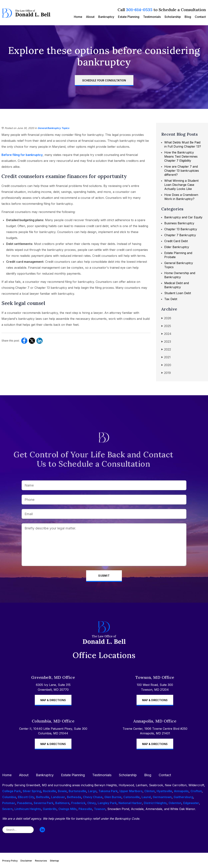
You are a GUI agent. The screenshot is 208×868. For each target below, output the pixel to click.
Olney (92, 803)
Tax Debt (171, 299)
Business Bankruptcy (179, 223)
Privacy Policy (10, 861)
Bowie (62, 791)
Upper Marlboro (131, 791)
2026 (166, 318)
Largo (92, 791)
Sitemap (54, 861)
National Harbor (130, 803)
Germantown (162, 797)
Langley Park (107, 803)
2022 (166, 349)
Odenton (175, 803)
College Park (12, 791)
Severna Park (44, 803)
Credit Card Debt (176, 241)
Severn (7, 809)
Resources (41, 861)
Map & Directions (53, 700)
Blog (188, 17)
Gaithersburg (183, 797)
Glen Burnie (113, 797)
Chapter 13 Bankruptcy (181, 229)
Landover (58, 797)
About (90, 17)
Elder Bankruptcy (177, 247)
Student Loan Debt (178, 293)
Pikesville (85, 809)
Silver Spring (32, 791)
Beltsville (43, 797)
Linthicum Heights (28, 809)
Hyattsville (164, 791)
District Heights (155, 803)
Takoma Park (108, 791)
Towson (100, 809)
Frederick (78, 803)
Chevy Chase (93, 797)
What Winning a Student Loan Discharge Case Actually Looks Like (181, 185)
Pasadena (24, 803)
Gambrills (50, 809)
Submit (104, 576)
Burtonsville (77, 791)
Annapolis (181, 791)
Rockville (49, 791)
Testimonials (152, 17)
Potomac (9, 803)
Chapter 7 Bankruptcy (180, 235)
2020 (166, 365)
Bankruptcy (106, 17)
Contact (200, 17)
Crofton (196, 791)
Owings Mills (68, 809)
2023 (166, 342)
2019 (166, 373)
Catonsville (132, 797)
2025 (166, 326)
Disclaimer (26, 861)
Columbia (9, 797)
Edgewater (191, 803)
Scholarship (173, 17)
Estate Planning (129, 17)
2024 (166, 334)
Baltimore (62, 803)
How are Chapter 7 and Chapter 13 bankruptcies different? (182, 171)
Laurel (146, 797)
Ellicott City (26, 797)
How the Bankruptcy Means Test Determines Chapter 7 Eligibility (181, 156)
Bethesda (74, 797)
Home (78, 17)
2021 (166, 357)
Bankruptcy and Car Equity (183, 217)
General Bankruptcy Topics (53, 128)
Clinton (150, 791)
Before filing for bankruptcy (22, 155)
